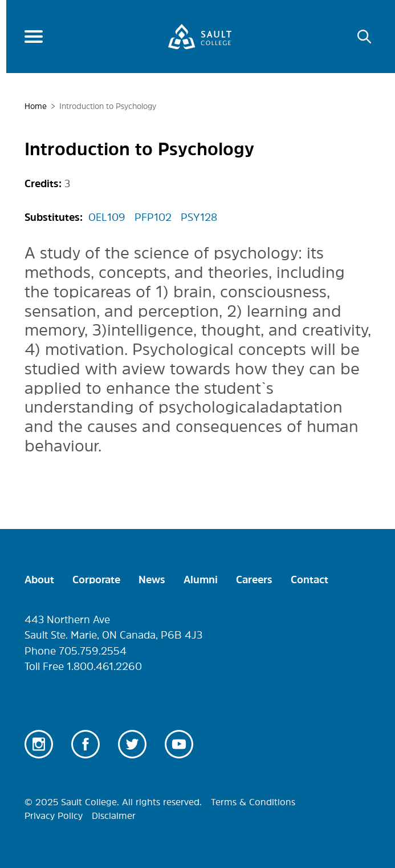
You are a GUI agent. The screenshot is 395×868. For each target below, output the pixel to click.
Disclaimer (114, 815)
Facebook (85, 744)
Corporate (96, 580)
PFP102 (153, 217)
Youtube (179, 744)
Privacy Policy (54, 815)
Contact (310, 580)
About (39, 580)
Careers (254, 580)
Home (36, 106)
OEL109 (107, 217)
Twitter (132, 744)
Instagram (39, 744)
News (152, 580)
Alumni (201, 580)
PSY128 (199, 217)
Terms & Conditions (253, 802)
